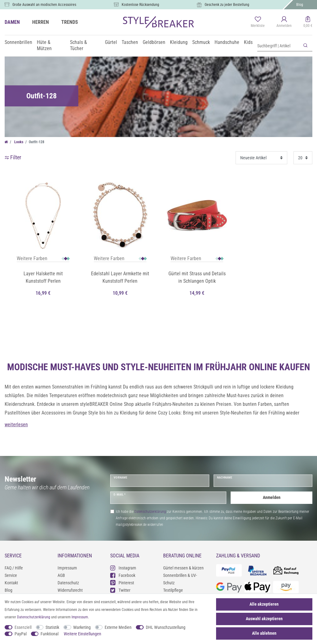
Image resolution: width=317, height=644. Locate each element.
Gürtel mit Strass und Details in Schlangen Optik (197, 277)
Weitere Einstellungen (83, 634)
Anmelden (272, 497)
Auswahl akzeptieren (264, 619)
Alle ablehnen (264, 633)
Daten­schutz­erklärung (34, 617)
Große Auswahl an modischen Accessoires (44, 5)
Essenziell (23, 627)
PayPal (21, 634)
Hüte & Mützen (44, 45)
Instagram (123, 568)
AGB (61, 575)
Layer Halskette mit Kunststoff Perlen (43, 277)
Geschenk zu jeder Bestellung (227, 5)
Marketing (82, 627)
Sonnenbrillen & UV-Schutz (180, 579)
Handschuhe (227, 42)
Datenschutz (68, 583)
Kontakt (11, 583)
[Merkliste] (258, 22)
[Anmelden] (284, 22)
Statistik (52, 627)
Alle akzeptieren (264, 604)
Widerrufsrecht (70, 590)
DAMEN (12, 22)
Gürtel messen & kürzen (183, 568)
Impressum (67, 568)
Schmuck (201, 42)
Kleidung (179, 42)
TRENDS (70, 22)
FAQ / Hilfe (14, 568)
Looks (18, 142)
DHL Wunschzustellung (166, 627)
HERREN (41, 22)
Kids (248, 42)
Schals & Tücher (78, 45)
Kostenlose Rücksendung (140, 5)
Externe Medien (118, 627)
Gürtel (111, 42)
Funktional (50, 634)
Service (11, 575)
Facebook (123, 575)
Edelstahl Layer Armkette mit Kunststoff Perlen (120, 277)
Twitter (120, 590)
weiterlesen (16, 425)
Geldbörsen (154, 42)
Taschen (130, 42)
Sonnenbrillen (18, 42)
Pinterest (122, 583)
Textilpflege (173, 590)
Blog (300, 5)
